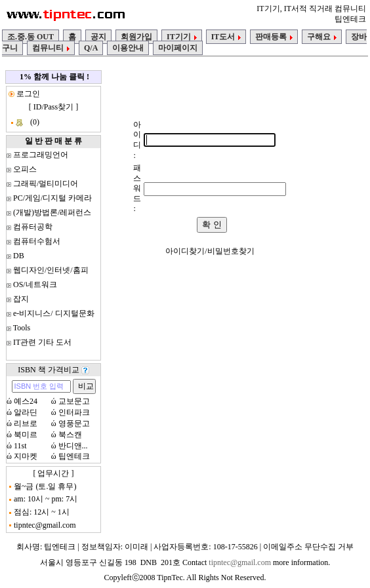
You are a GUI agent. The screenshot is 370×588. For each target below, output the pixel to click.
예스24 (26, 401)
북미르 (26, 435)
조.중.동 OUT (31, 37)
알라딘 (26, 412)
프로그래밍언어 (41, 155)
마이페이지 (178, 48)
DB (19, 256)
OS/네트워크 (35, 284)
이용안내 (128, 48)
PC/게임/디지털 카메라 (52, 198)
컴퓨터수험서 (37, 241)
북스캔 (70, 435)
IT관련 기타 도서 (42, 342)
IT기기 (182, 37)
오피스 (25, 169)
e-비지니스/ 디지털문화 (54, 313)
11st (20, 446)
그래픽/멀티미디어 (46, 184)
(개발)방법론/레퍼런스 (52, 212)
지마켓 (26, 456)
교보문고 (74, 401)
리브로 (26, 423)
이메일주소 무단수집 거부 (308, 547)
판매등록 (274, 37)
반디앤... (73, 446)
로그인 (27, 94)
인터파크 (74, 412)
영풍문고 (74, 423)
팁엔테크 (74, 456)
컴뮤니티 (51, 48)
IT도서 (226, 37)
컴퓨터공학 (33, 227)
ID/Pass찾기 (53, 107)
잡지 (21, 299)
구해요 (322, 37)
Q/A (91, 48)
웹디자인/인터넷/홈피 (51, 270)
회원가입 (136, 37)
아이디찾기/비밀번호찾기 (210, 251)
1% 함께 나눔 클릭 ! (54, 77)
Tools (22, 328)
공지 (98, 37)
